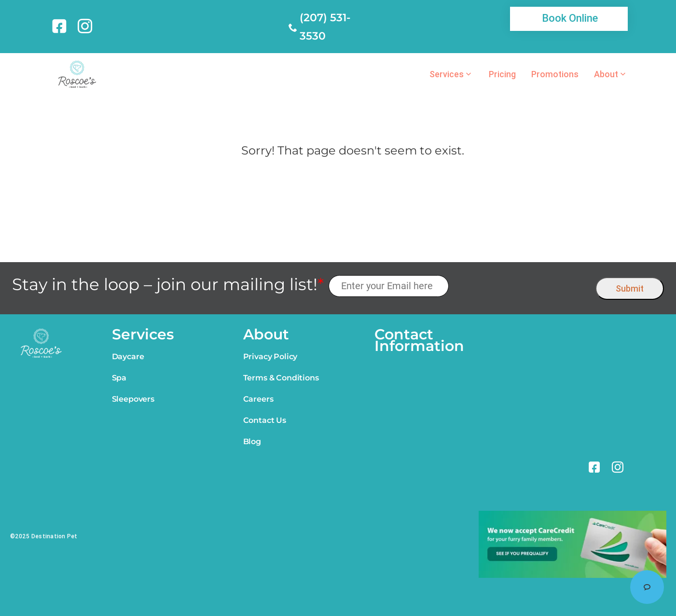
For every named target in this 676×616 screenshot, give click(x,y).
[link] (61, 26)
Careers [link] (258, 399)
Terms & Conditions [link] (281, 378)
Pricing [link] (502, 74)
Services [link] (447, 74)
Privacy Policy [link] (270, 357)
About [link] (606, 74)
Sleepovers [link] (133, 399)
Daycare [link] (128, 357)
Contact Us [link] (265, 420)
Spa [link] (119, 378)
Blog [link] (252, 441)
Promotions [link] (555, 74)
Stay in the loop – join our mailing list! (168, 285)
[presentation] (522, 286)
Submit (630, 288)
